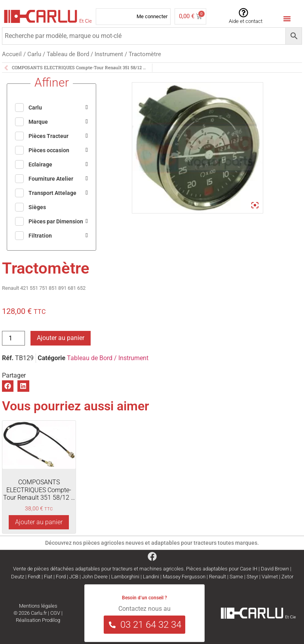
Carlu (34, 54)
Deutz (18, 577)
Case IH (249, 569)
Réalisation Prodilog (38, 620)
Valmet (270, 577)
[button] (8, 386)
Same (236, 577)
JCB (74, 577)
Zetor (287, 577)
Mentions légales (38, 606)
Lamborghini (125, 577)
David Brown (275, 569)
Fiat (48, 577)
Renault (218, 577)
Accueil (12, 54)
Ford (61, 577)
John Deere (95, 577)
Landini (151, 577)
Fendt (34, 577)
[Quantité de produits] (13, 338)
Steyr (252, 577)
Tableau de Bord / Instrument (85, 54)
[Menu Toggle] (287, 19)
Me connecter (152, 16)
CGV (55, 613)
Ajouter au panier (61, 338)
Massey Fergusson (184, 577)
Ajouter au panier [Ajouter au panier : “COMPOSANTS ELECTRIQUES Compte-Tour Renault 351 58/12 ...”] (39, 522)
